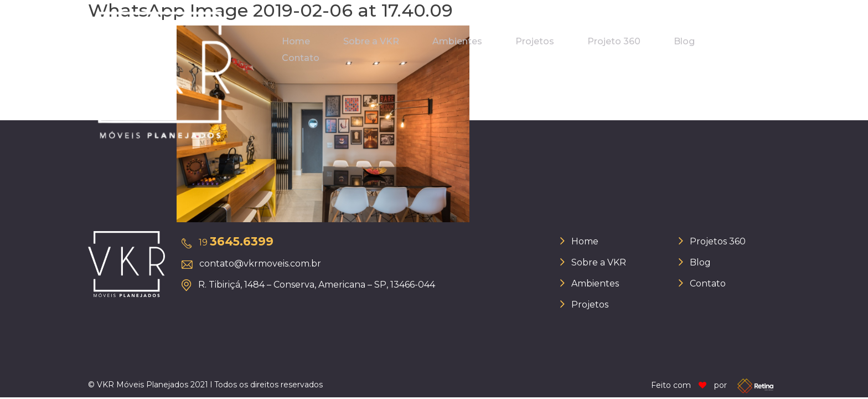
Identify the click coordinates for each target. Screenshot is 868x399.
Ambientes (457, 41)
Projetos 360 (718, 241)
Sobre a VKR (371, 41)
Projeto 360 (614, 41)
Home (296, 41)
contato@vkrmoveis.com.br (260, 264)
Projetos (535, 41)
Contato (301, 58)
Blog (684, 41)
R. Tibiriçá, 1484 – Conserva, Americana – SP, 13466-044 (317, 285)
